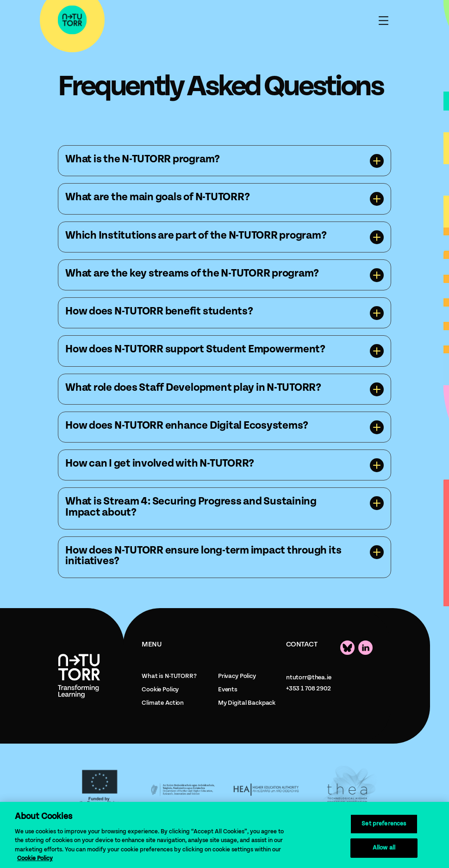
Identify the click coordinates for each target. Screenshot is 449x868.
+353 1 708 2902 (309, 689)
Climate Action (163, 703)
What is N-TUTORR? (169, 676)
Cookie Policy (160, 689)
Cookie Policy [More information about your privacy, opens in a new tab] (35, 859)
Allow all (384, 848)
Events (228, 689)
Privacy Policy (237, 676)
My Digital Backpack (247, 703)
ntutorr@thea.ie (309, 677)
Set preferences (384, 824)
